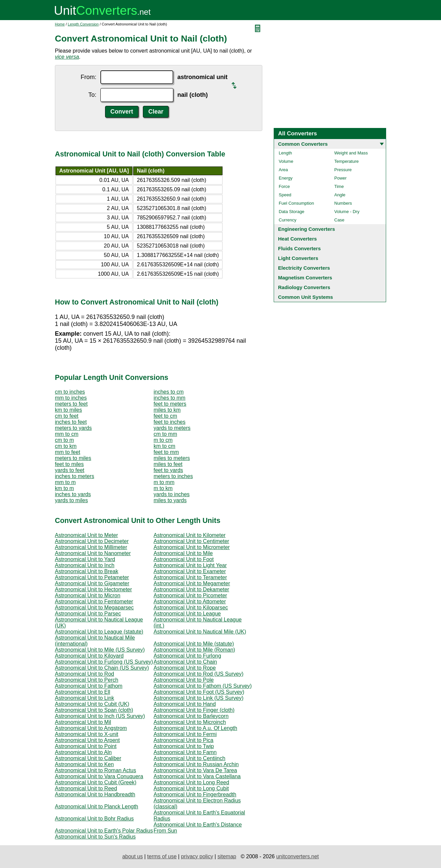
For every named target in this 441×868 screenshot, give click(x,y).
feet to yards (168, 470)
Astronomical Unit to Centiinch (189, 758)
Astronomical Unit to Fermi (185, 734)
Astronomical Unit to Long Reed (191, 782)
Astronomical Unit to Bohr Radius (94, 819)
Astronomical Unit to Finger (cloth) (194, 710)
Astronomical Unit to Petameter (92, 577)
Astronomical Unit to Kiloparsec (191, 608)
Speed (285, 195)
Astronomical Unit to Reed (86, 788)
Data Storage (292, 212)
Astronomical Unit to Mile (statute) (194, 644)
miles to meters (172, 458)
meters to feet (71, 404)
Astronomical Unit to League (187, 614)
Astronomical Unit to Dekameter (191, 589)
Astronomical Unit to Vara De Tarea (195, 770)
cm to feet (67, 416)
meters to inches (173, 476)
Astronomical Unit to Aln (83, 752)
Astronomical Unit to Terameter (190, 577)
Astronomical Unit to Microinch (190, 722)
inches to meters (74, 476)
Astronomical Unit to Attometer (190, 602)
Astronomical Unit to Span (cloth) (94, 710)
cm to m (64, 440)
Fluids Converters (299, 248)
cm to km (66, 446)
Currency (288, 220)
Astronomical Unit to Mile (183, 553)
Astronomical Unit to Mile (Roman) (194, 650)
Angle (340, 195)
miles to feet (168, 464)
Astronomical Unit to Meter (86, 535)
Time (339, 186)
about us (132, 856)
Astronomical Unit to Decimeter (92, 541)
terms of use (162, 856)
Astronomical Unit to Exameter (190, 571)
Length (285, 153)
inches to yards (73, 494)
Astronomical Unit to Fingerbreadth (195, 794)
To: (92, 95)
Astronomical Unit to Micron (88, 595)
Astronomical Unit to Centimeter (191, 541)
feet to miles (69, 464)
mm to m (65, 482)
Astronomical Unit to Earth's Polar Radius (104, 831)
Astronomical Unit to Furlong (187, 656)
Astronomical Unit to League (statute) (99, 632)
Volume (286, 161)
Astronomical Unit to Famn (185, 752)
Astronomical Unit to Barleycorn (191, 716)
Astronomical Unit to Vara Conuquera (99, 776)
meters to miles (73, 458)
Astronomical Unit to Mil (83, 722)
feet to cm (165, 416)
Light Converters (298, 258)
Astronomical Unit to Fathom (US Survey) (203, 686)
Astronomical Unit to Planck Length (97, 807)
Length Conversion (83, 24)
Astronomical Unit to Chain (185, 662)
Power (340, 178)
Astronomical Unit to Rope (185, 668)
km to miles (68, 410)
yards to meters (172, 428)
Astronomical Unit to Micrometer (192, 547)
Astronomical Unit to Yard (85, 559)
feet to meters (170, 404)
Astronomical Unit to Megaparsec (94, 608)
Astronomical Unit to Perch (86, 680)
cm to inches (70, 392)
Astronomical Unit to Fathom (89, 686)
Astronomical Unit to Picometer (190, 595)
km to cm (164, 446)
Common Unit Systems (305, 297)
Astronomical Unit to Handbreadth (95, 794)
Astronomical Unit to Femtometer (94, 602)
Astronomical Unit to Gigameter (92, 583)
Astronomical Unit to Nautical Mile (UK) (200, 632)
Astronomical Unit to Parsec (88, 614)
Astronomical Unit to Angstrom (91, 728)
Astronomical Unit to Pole (184, 680)
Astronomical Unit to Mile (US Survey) (100, 650)
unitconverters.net (297, 856)
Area (283, 170)
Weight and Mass (351, 153)
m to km (163, 488)
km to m (64, 488)
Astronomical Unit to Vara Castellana (197, 776)
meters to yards (73, 428)
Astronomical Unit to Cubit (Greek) (96, 782)
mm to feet (68, 452)
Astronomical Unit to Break (86, 571)
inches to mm (169, 398)
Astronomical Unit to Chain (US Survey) (102, 668)
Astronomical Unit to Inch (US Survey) (100, 716)
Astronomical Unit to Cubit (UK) (92, 704)
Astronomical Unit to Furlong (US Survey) (104, 662)
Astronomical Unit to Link (84, 698)
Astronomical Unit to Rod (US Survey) (199, 674)
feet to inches (169, 422)
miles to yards (170, 500)
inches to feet (71, 422)
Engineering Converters (306, 229)
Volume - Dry (347, 212)
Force (284, 186)
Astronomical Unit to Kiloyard (89, 656)
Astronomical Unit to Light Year (190, 565)
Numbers (343, 203)
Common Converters (303, 144)
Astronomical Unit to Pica (184, 740)
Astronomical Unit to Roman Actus (96, 770)
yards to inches (172, 494)
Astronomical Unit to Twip (184, 746)
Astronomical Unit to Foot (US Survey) (199, 692)
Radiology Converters (304, 287)
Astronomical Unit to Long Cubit (191, 788)
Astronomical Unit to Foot (184, 559)
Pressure (343, 170)
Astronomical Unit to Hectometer (93, 589)
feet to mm (166, 452)
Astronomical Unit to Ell (82, 692)
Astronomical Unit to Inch (85, 565)
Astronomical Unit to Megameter (192, 583)
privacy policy (197, 856)
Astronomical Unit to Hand (185, 704)
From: (89, 77)
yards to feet (70, 470)
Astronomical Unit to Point (86, 746)
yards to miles (71, 500)
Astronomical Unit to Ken (84, 764)
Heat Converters (297, 239)
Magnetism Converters (305, 278)
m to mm (164, 482)
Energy (286, 178)
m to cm (163, 440)
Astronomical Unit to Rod (84, 674)
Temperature (346, 161)
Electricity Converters (304, 268)
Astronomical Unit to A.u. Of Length (195, 728)
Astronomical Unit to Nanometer (93, 553)
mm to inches (71, 398)
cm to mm (165, 434)
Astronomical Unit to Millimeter (91, 547)
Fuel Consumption (296, 203)
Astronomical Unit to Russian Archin (196, 764)
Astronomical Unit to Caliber (88, 758)
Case (339, 220)
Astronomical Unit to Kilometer (190, 535)
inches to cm (169, 392)
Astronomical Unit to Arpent (87, 740)
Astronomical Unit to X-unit (86, 734)
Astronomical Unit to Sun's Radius (95, 837)
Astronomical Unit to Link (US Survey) (199, 698)
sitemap (227, 856)
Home (60, 24)
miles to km (167, 410)
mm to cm (67, 434)
